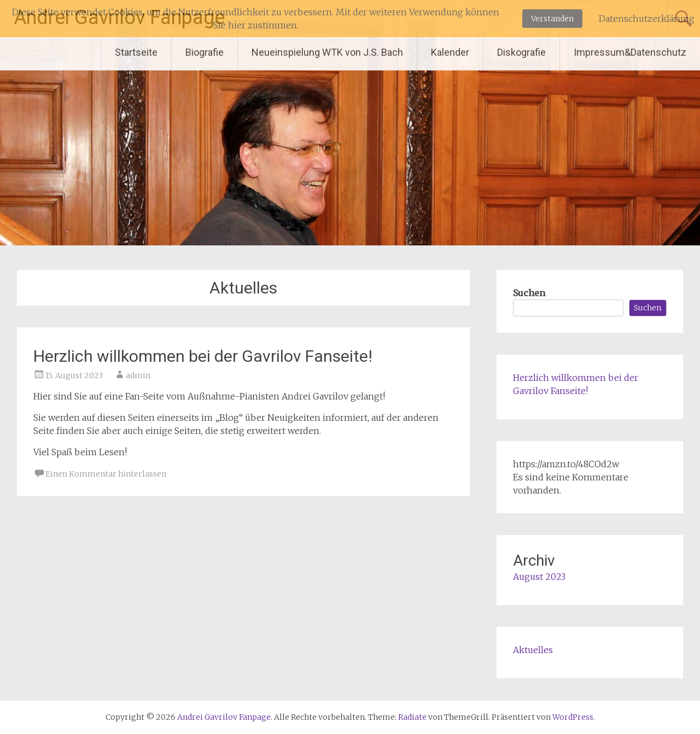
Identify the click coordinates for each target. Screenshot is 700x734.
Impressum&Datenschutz (630, 52)
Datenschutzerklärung (647, 19)
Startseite (136, 52)
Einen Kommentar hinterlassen (106, 474)
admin (138, 375)
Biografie (205, 52)
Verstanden (552, 19)
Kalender (450, 52)
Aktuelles (533, 650)
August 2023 (539, 577)
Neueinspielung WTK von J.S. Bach (327, 52)
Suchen (529, 293)
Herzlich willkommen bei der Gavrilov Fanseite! (203, 356)
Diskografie (521, 52)
